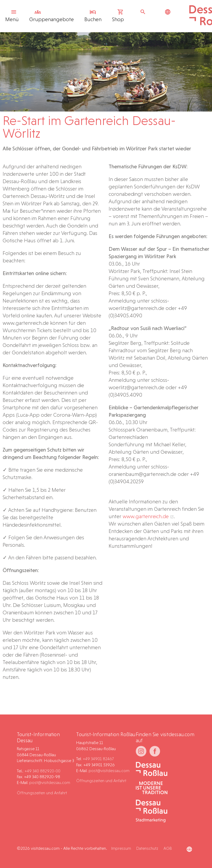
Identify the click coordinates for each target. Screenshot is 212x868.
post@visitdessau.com (50, 783)
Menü (12, 16)
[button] (195, 853)
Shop (118, 16)
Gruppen (52, 16)
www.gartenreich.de (146, 516)
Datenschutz (147, 848)
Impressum (121, 848)
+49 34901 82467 (98, 759)
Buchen (93, 16)
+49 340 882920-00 (42, 771)
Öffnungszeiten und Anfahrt (42, 793)
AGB (168, 848)
